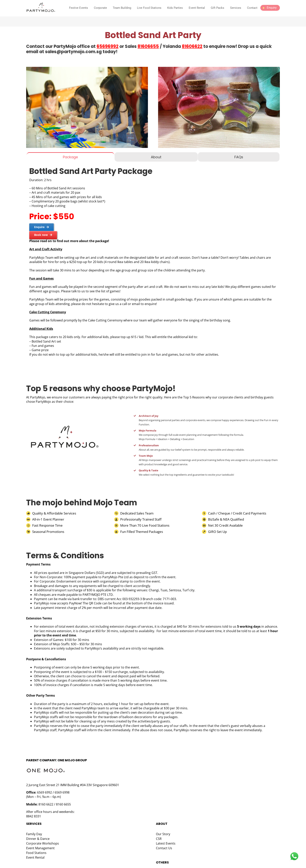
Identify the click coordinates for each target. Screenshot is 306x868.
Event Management (40, 848)
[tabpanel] (153, 263)
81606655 (148, 46)
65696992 (108, 46)
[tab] (70, 157)
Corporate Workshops (43, 843)
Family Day (34, 834)
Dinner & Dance (38, 839)
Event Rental (35, 857)
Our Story (163, 834)
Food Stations (36, 853)
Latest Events (166, 843)
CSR (159, 839)
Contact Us (164, 848)
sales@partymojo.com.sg (73, 52)
